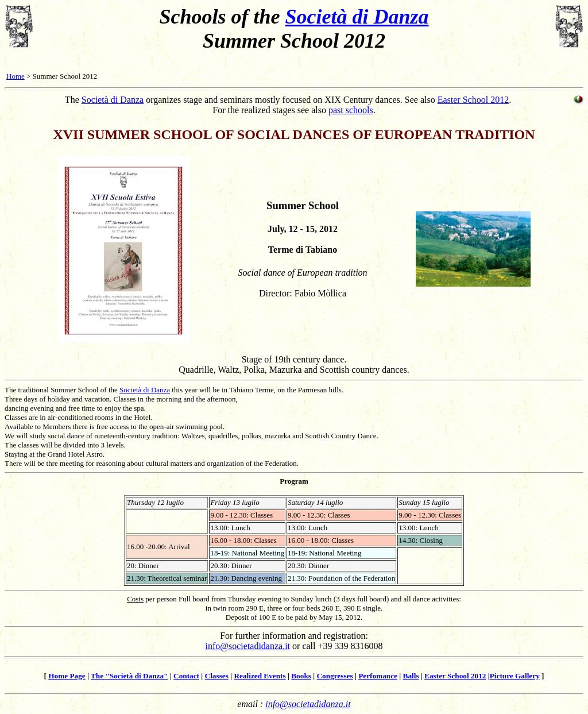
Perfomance (378, 676)
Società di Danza (357, 17)
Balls (411, 676)
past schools (351, 110)
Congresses (334, 676)
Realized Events (260, 676)
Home (16, 76)
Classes (217, 676)
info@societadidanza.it (247, 646)
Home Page (67, 676)
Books (301, 676)
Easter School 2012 (473, 100)
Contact (186, 676)
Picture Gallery (515, 676)
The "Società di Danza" (129, 676)
